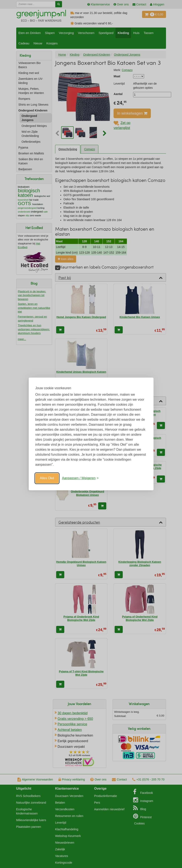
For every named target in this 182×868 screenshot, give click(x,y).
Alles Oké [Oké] (47, 478)
